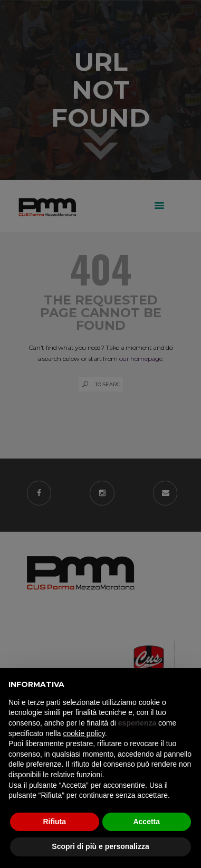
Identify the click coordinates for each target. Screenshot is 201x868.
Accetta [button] (146, 822)
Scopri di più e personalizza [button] (100, 846)
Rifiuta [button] (54, 822)
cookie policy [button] (84, 733)
